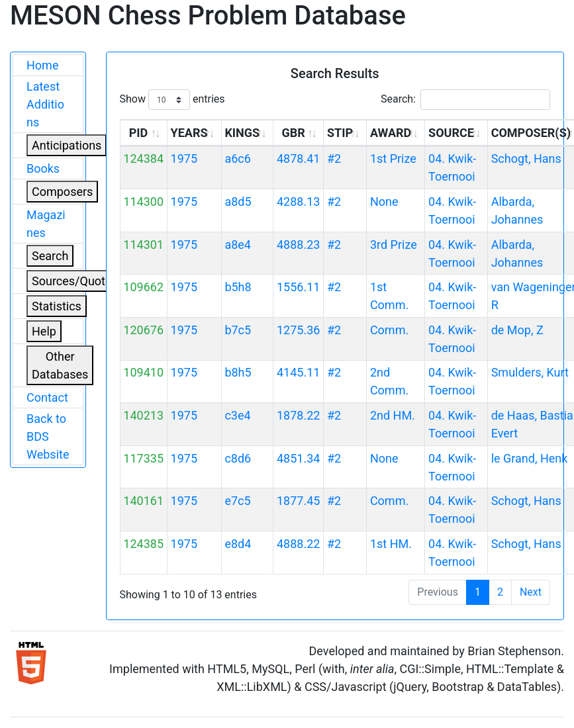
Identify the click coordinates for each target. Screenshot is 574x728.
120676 (143, 330)
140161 (143, 501)
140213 (143, 415)
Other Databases (60, 365)
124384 (143, 159)
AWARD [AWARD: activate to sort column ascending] (391, 133)
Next (531, 592)
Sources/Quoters (77, 281)
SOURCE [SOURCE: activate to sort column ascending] (451, 133)
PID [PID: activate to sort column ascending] (139, 133)
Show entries (172, 100)
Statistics (57, 306)
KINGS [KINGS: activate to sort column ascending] (242, 133)
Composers (62, 192)
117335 (143, 458)
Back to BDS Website (48, 436)
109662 (143, 287)
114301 (143, 245)
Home (42, 65)
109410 (143, 372)
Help (44, 331)
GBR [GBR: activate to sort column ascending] (293, 133)
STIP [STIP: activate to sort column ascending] (340, 133)
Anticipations (67, 145)
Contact (47, 397)
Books (43, 168)
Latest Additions (45, 104)
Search (50, 256)
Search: (465, 100)
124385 (143, 544)
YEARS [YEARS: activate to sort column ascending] (189, 133)
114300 (143, 202)
